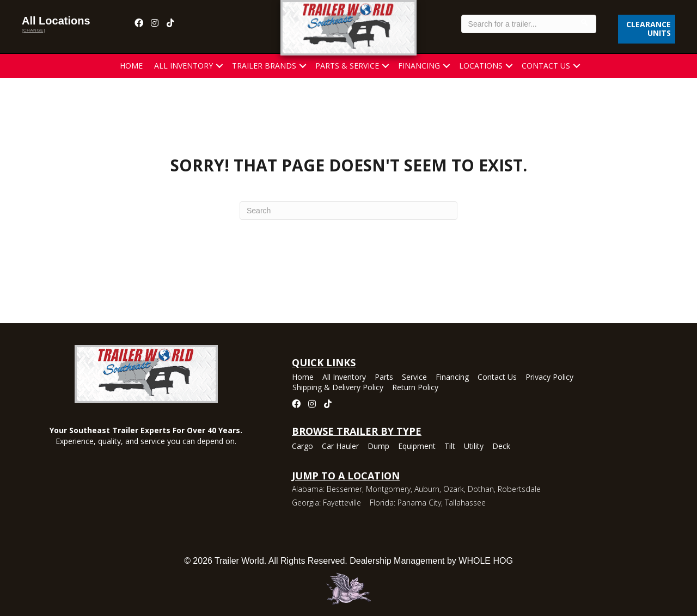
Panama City (419, 503)
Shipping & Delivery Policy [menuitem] (338, 388)
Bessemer (344, 489)
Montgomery (388, 489)
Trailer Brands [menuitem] (264, 66)
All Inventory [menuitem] (184, 66)
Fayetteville (342, 503)
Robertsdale (519, 489)
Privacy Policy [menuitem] (549, 378)
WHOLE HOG (486, 561)
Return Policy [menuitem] (415, 388)
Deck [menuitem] (501, 447)
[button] (219, 66)
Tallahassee (465, 503)
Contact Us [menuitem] (546, 66)
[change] (33, 30)
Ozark (454, 489)
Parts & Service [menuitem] (347, 66)
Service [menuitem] (414, 378)
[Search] (348, 211)
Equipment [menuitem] (417, 447)
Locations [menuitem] (481, 66)
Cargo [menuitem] (302, 447)
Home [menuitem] (131, 66)
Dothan (481, 489)
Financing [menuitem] (419, 66)
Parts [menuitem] (384, 378)
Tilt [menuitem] (450, 447)
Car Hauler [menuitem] (340, 447)
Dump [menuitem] (378, 447)
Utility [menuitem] (474, 447)
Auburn (427, 489)
